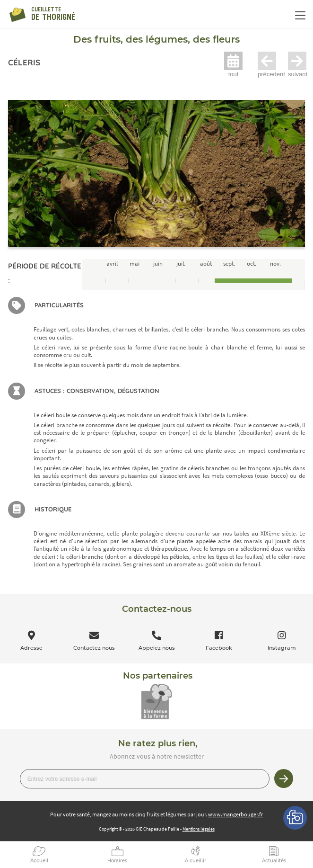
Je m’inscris (284, 779)
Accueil (39, 861)
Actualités (274, 861)
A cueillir (196, 861)
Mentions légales (199, 829)
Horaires (117, 861)
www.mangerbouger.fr (235, 814)
